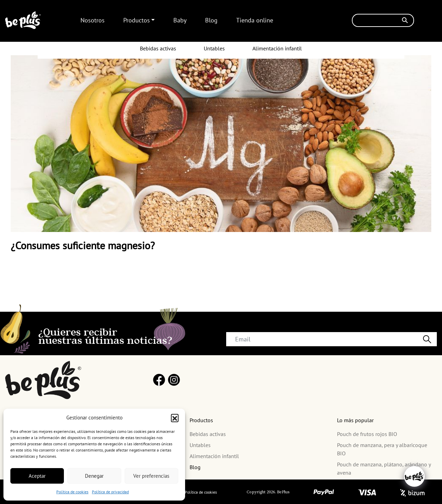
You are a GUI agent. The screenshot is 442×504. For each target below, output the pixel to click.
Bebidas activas (158, 48)
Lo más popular (355, 420)
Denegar (94, 476)
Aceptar (37, 476)
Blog (211, 20)
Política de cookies (72, 492)
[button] (175, 418)
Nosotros (93, 20)
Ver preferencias (151, 476)
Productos (137, 20)
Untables (214, 48)
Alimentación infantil (277, 48)
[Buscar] (383, 20)
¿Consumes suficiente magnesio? (83, 245)
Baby (180, 20)
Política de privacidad (110, 492)
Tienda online (255, 20)
